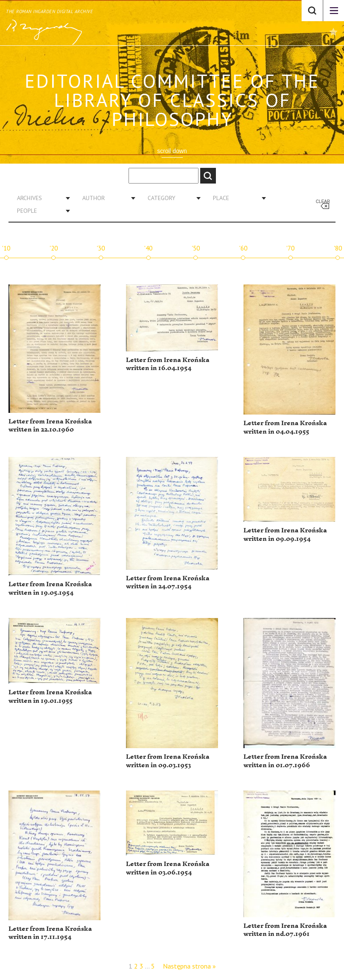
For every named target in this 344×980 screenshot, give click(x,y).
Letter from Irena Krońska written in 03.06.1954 (168, 868)
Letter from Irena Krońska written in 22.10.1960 (50, 426)
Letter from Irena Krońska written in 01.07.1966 (285, 761)
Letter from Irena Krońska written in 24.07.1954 (168, 583)
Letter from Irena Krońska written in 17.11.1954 (50, 933)
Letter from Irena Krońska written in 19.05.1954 (50, 589)
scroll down (172, 151)
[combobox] (40, 198)
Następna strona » (189, 966)
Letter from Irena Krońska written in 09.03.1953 (168, 761)
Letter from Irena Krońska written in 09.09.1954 (285, 535)
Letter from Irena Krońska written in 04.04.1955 (285, 427)
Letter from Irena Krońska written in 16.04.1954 (168, 364)
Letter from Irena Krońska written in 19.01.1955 (50, 697)
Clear (323, 202)
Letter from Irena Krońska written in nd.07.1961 (285, 930)
